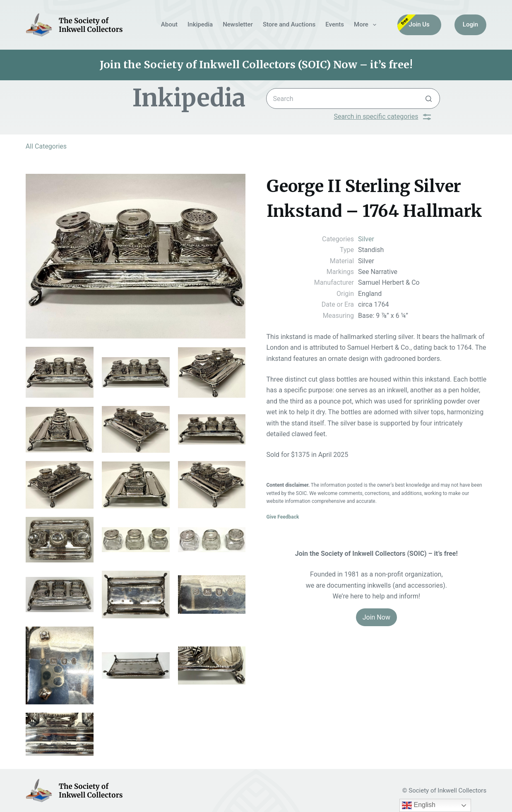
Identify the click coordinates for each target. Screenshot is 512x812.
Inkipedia (200, 24)
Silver (366, 239)
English (419, 805)
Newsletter (238, 24)
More (367, 25)
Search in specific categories (383, 117)
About (169, 24)
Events (335, 24)
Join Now (376, 617)
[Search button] (429, 98)
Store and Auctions (289, 24)
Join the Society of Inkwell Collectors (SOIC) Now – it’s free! (256, 65)
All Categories (46, 146)
